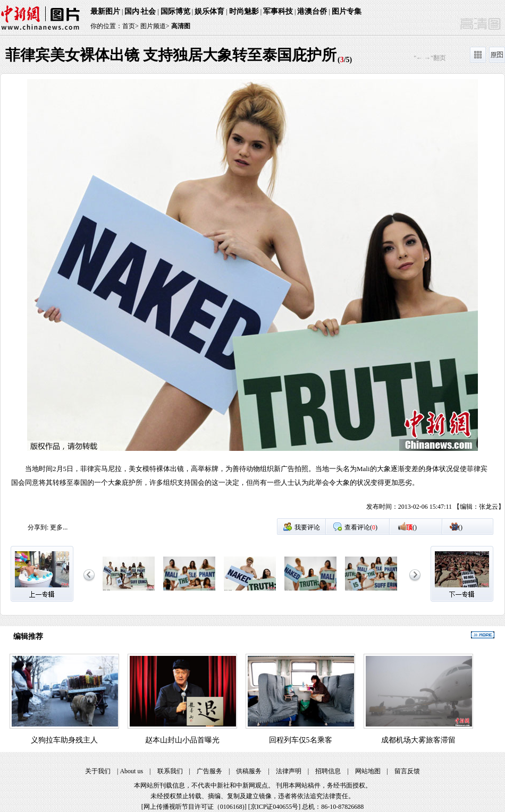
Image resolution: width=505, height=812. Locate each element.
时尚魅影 (244, 11)
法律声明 (289, 771)
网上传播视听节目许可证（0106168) (194, 807)
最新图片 (105, 11)
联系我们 (170, 771)
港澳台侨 (312, 11)
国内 (132, 11)
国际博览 (175, 11)
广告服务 (209, 771)
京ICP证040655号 (275, 807)
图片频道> (155, 26)
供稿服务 (249, 771)
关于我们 (98, 771)
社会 (148, 11)
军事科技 (278, 11)
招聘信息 (328, 771)
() (411, 527)
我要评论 (307, 527)
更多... (59, 527)
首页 (129, 26)
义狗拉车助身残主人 (64, 740)
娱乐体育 (209, 11)
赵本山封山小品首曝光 (182, 740)
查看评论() (361, 527)
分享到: (38, 527)
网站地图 (368, 771)
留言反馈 (407, 771)
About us (131, 771)
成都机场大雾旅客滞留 (418, 740)
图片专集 (347, 11)
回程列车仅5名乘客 (301, 740)
